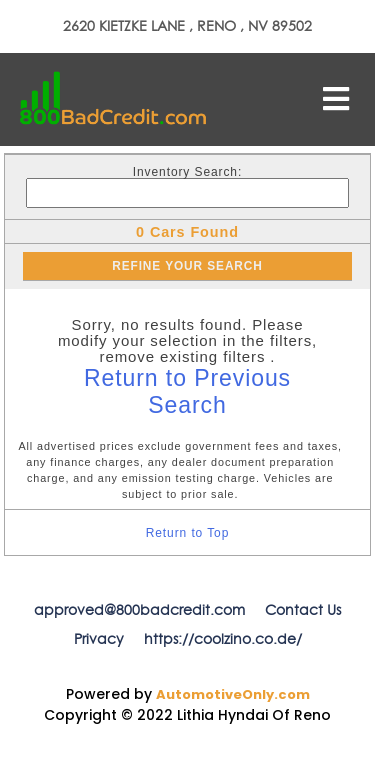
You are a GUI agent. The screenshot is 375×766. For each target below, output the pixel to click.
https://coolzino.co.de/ (223, 639)
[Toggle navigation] (336, 99)
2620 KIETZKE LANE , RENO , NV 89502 (187, 26)
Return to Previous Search (187, 392)
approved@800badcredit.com (139, 610)
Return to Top (188, 533)
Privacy (99, 639)
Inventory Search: (187, 172)
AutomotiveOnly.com (233, 694)
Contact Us (303, 610)
